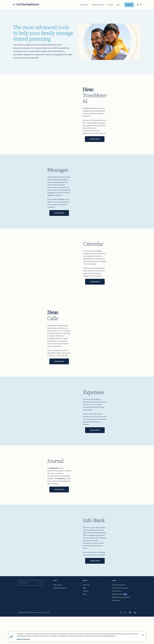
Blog (84, 615)
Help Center (58, 612)
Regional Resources (60, 615)
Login (118, 5)
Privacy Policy (117, 618)
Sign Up (129, 5)
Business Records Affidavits (121, 625)
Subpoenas (116, 628)
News (85, 621)
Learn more (112, 120)
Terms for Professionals (120, 615)
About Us (86, 612)
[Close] (143, 635)
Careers (86, 618)
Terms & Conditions (119, 612)
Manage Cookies (120, 621)
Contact (111, 5)
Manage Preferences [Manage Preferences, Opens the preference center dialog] (23, 639)
